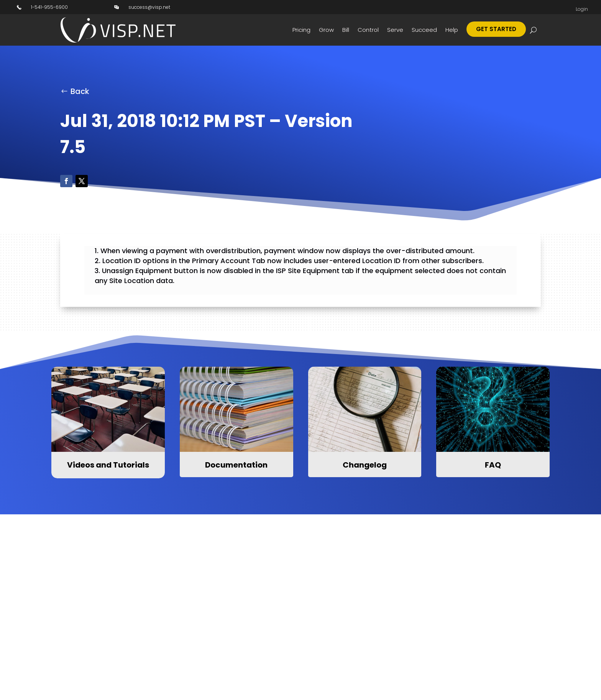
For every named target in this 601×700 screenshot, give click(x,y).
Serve (395, 30)
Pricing (301, 30)
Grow (326, 30)
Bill (346, 30)
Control (368, 30)
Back (80, 91)
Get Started (496, 29)
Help (452, 30)
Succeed (424, 30)
